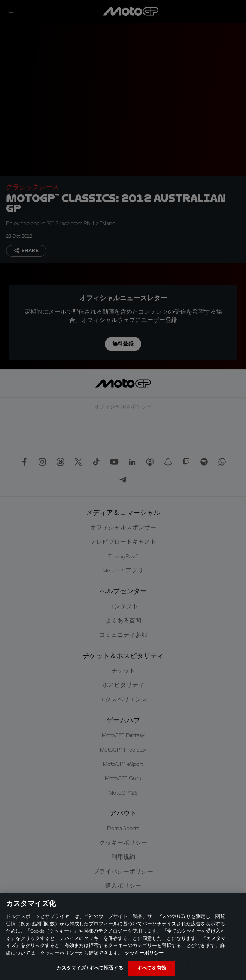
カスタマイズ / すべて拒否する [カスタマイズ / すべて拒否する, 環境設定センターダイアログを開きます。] (90, 968)
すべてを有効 (152, 968)
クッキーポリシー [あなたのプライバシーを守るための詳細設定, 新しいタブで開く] (144, 953)
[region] (123, 936)
